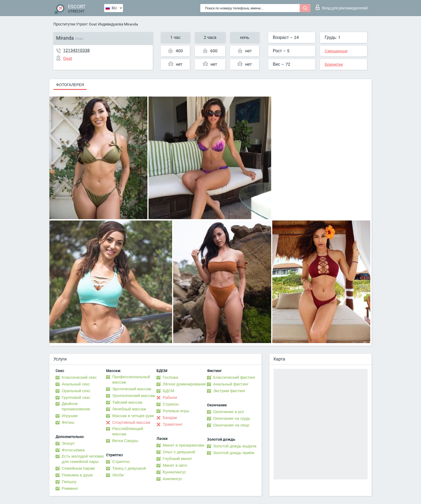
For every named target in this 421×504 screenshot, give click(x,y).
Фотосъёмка (73, 450)
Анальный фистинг (231, 384)
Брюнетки (334, 64)
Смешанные (336, 51)
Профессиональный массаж (131, 380)
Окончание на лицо (231, 425)
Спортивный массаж (131, 422)
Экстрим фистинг (229, 391)
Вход (342, 7)
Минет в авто (175, 465)
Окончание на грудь (232, 418)
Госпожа (170, 377)
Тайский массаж (127, 402)
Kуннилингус (174, 472)
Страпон (171, 404)
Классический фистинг (234, 377)
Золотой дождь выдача (235, 446)
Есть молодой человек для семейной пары (83, 459)
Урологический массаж (134, 396)
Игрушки (70, 416)
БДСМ (168, 391)
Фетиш (68, 422)
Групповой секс (76, 398)
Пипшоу (69, 482)
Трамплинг (173, 424)
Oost (93, 24)
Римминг (70, 488)
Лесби (118, 475)
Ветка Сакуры (125, 441)
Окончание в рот (229, 412)
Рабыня (170, 398)
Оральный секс (76, 391)
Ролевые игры (176, 411)
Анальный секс (76, 384)
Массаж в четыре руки (133, 416)
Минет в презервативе (184, 445)
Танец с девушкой (129, 468)
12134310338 (76, 50)
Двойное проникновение (76, 406)
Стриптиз (121, 462)
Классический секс (79, 377)
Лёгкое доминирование (184, 384)
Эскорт (68, 443)
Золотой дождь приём (234, 453)
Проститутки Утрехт (71, 24)
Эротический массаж (132, 389)
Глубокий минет (177, 459)
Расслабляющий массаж (128, 431)
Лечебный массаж (129, 409)
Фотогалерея (70, 85)
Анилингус (172, 479)
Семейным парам (78, 468)
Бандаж (170, 418)
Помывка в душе (77, 475)
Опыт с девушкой (179, 452)
